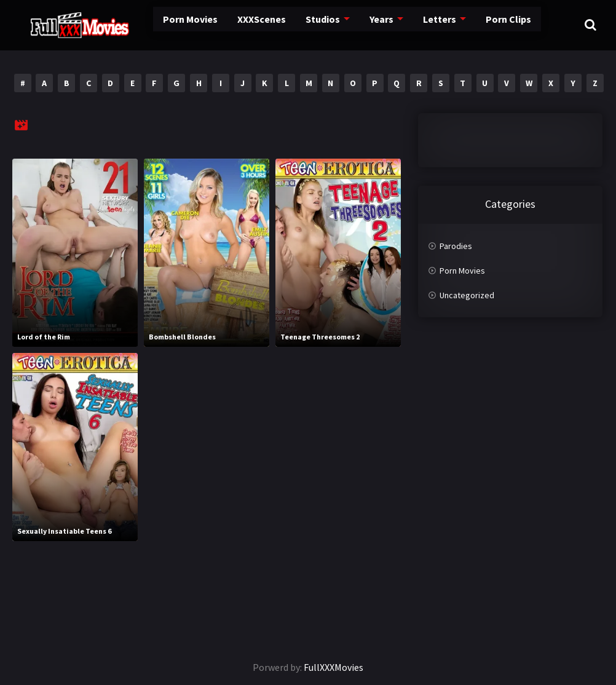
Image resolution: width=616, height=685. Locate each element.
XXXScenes (229, 25)
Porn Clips (470, 25)
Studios (289, 25)
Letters (404, 25)
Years (347, 25)
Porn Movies (160, 25)
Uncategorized (467, 295)
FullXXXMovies (334, 667)
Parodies (456, 246)
